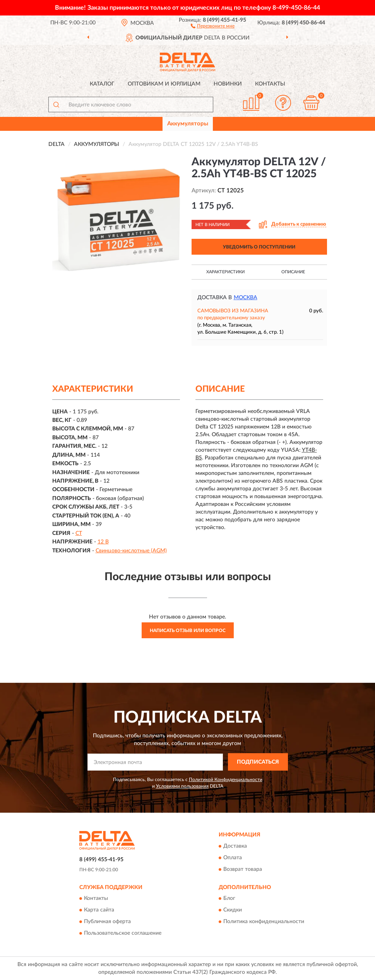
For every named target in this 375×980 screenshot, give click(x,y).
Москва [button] (246, 298)
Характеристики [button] (225, 272)
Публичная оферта (107, 922)
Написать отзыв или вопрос (188, 630)
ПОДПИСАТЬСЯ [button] (258, 762)
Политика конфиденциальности (264, 922)
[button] (213, 26)
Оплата (233, 858)
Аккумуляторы (188, 124)
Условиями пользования (182, 786)
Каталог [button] (102, 84)
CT (79, 533)
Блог (229, 899)
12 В (103, 542)
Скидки (233, 910)
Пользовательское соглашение (123, 934)
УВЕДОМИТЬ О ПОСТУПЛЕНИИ (259, 247)
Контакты (270, 84)
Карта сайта (99, 910)
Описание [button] (293, 272)
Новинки (228, 84)
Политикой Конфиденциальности (226, 780)
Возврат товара (243, 869)
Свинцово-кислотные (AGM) (131, 551)
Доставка (235, 846)
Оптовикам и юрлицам (164, 84)
